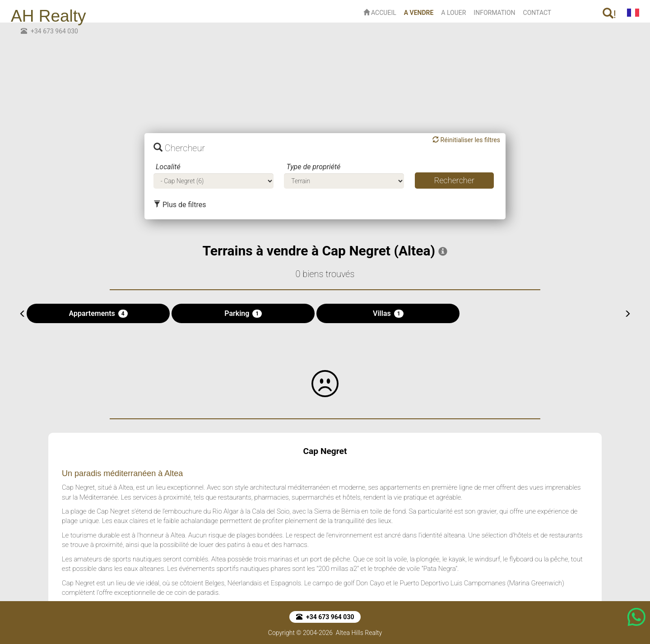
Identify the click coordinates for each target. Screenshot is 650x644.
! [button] (609, 14)
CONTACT (537, 13)
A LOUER (453, 13)
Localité (168, 167)
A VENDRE (421, 12)
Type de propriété (313, 167)
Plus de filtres (180, 205)
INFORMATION (494, 13)
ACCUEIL (380, 13)
